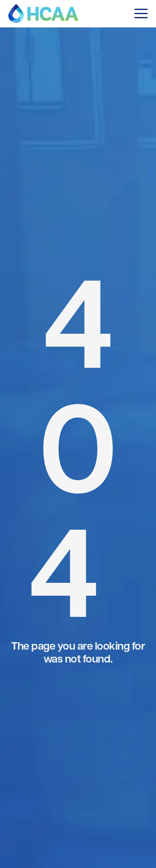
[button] (141, 13)
